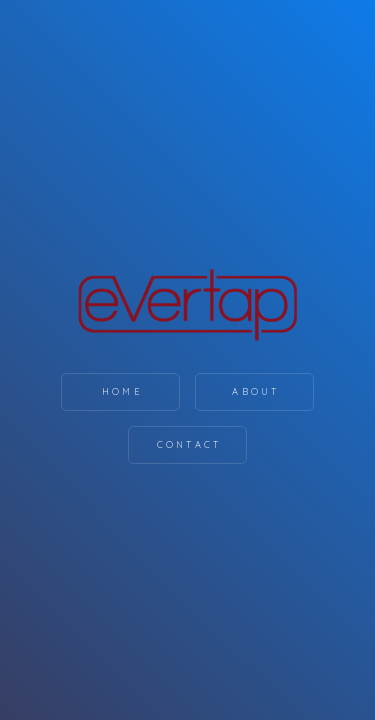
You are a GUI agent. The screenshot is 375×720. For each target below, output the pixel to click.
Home (122, 391)
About (256, 391)
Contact (189, 444)
